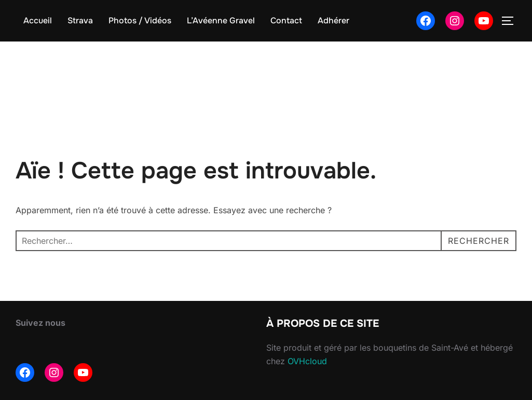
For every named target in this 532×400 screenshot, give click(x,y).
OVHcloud (307, 361)
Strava (80, 20)
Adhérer (333, 20)
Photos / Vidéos (140, 20)
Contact (286, 20)
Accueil (38, 20)
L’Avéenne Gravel (221, 20)
